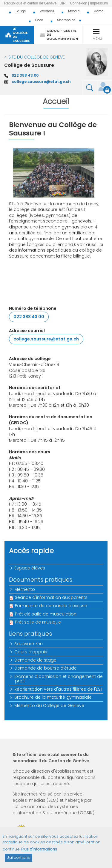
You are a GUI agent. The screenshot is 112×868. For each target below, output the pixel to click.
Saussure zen (29, 644)
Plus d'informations (39, 853)
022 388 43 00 (25, 75)
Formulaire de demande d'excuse (51, 606)
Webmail (47, 11)
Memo (98, 11)
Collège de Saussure (29, 65)
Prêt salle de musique (38, 622)
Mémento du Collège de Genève (50, 706)
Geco (39, 20)
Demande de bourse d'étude (46, 668)
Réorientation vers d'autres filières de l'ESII (59, 689)
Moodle (74, 11)
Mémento (25, 589)
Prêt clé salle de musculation (46, 614)
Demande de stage (36, 660)
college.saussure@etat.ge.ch (41, 82)
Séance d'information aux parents (51, 597)
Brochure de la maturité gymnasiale (53, 697)
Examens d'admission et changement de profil (59, 679)
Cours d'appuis (31, 652)
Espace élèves (30, 568)
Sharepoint (66, 20)
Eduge (21, 11)
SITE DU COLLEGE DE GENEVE (37, 57)
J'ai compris (19, 861)
